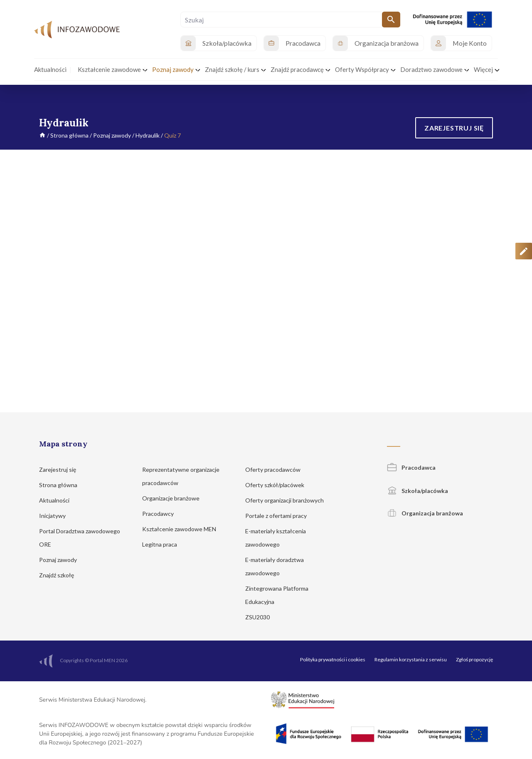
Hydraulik (148, 135)
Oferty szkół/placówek (279, 485)
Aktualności (58, 500)
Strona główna (69, 135)
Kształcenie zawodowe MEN (183, 529)
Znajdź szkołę (60, 575)
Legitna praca (160, 544)
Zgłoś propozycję (474, 659)
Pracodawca (411, 467)
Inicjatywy (56, 516)
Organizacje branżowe (175, 498)
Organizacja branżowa (425, 513)
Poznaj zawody (112, 135)
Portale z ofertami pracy (280, 516)
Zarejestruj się (62, 469)
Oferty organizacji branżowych (288, 500)
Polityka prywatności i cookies (333, 659)
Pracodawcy (162, 514)
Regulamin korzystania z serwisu (411, 659)
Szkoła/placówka (417, 491)
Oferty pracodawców (277, 469)
